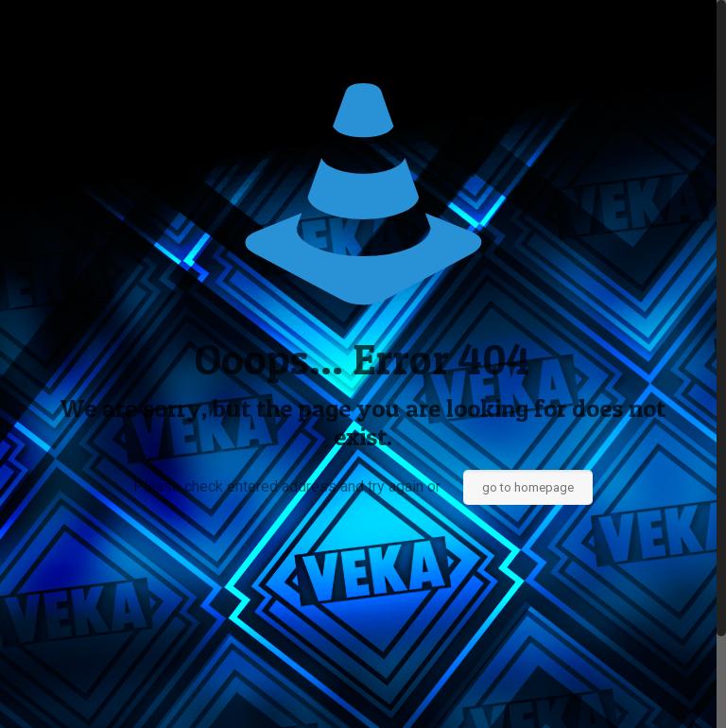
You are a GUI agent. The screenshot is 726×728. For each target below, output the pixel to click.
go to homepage (528, 487)
